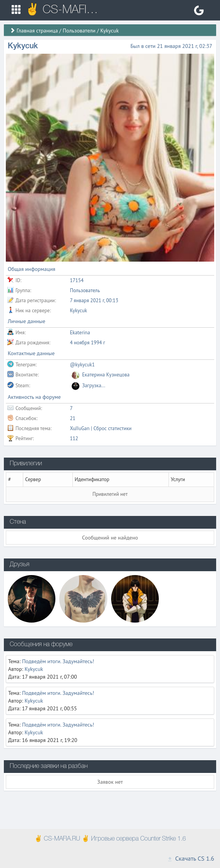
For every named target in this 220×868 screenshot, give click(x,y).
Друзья (20, 565)
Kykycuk (34, 669)
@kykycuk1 (82, 365)
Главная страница (37, 31)
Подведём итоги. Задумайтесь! (58, 661)
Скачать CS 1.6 (191, 858)
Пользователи (79, 31)
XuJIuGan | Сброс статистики (101, 428)
